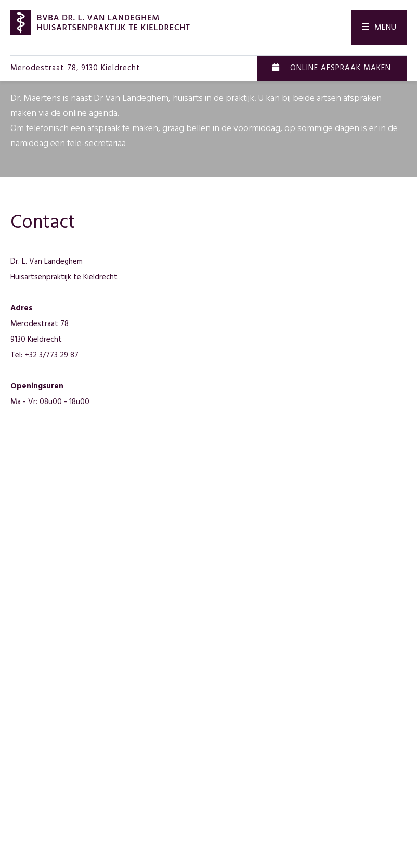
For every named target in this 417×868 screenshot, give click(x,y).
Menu (379, 28)
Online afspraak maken (332, 68)
